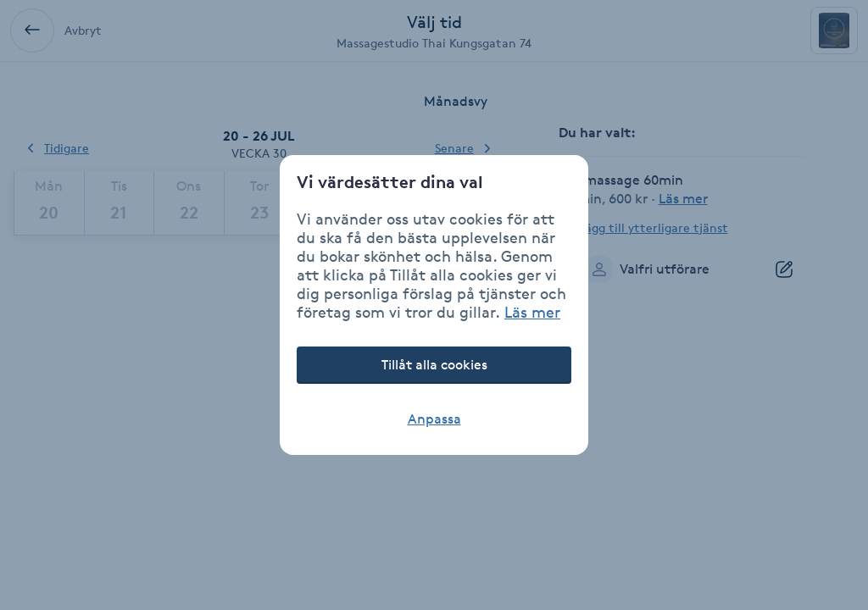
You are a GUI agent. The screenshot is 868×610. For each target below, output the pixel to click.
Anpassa (434, 419)
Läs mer (532, 312)
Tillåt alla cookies (434, 365)
